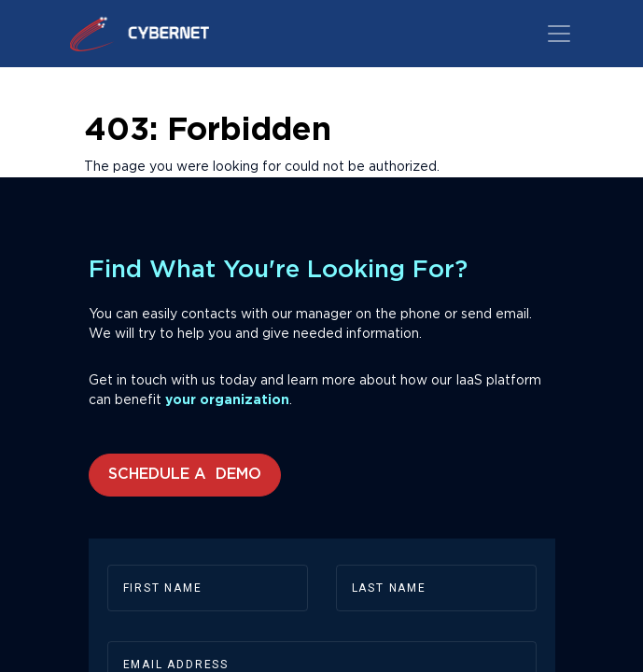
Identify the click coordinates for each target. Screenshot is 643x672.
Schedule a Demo (185, 475)
